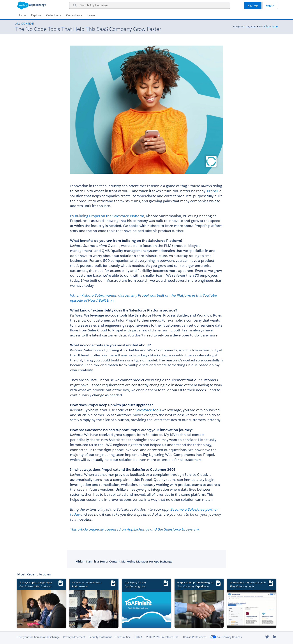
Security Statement (100, 637)
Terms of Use (123, 637)
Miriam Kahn (270, 26)
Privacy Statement (74, 637)
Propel (212, 191)
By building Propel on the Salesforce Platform (107, 216)
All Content (25, 24)
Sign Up (253, 5)
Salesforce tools (148, 410)
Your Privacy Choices (226, 637)
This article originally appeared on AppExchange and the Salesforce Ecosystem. (135, 529)
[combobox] (150, 5)
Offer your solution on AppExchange (38, 637)
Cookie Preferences (195, 637)
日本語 (138, 637)
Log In (270, 5)
